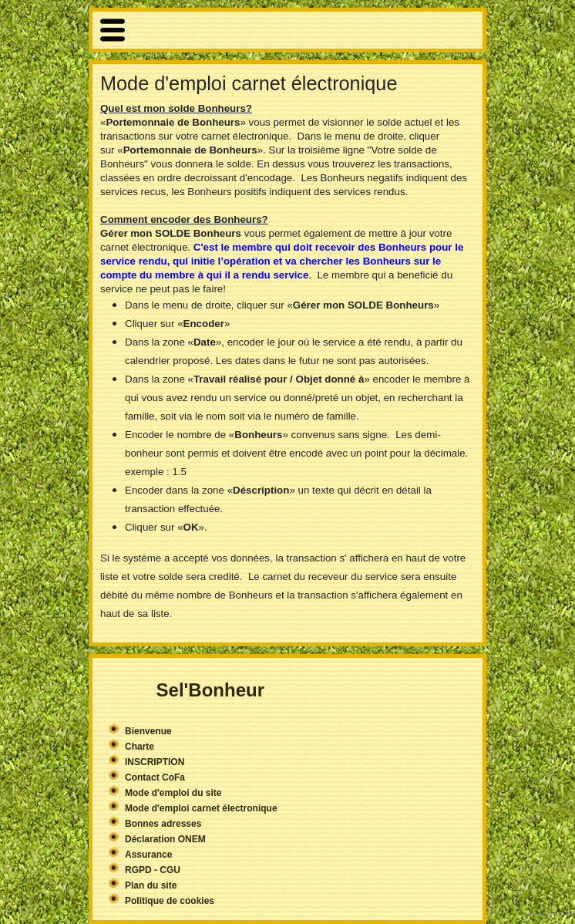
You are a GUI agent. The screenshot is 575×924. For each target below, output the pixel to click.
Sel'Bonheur (210, 690)
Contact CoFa (155, 777)
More (287, 30)
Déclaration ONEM (165, 839)
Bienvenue (148, 731)
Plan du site (151, 885)
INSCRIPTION (155, 762)
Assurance (148, 855)
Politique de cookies (170, 901)
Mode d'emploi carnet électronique (201, 808)
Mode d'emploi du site (173, 793)
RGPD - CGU (153, 870)
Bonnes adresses (163, 824)
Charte (140, 747)
